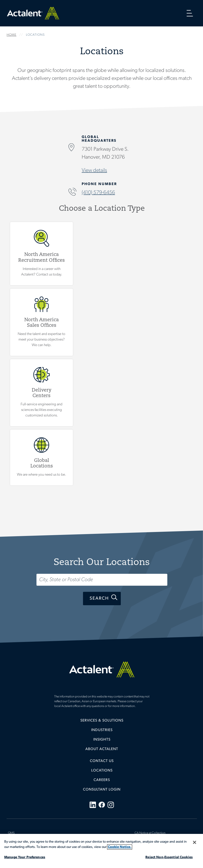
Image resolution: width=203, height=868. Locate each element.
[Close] (195, 842)
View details (94, 171)
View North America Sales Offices (41, 322)
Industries (102, 730)
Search (99, 598)
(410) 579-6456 (98, 193)
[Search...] (102, 580)
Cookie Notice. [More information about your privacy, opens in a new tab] (120, 847)
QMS (11, 833)
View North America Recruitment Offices (41, 254)
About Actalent (102, 749)
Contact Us (102, 761)
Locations (102, 771)
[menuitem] (102, 723)
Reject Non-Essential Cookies (169, 857)
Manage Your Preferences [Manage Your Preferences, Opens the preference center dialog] (25, 857)
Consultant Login (102, 790)
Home (33, 13)
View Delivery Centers (41, 393)
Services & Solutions (102, 721)
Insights (102, 740)
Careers (102, 780)
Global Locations (41, 458)
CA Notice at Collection (150, 833)
